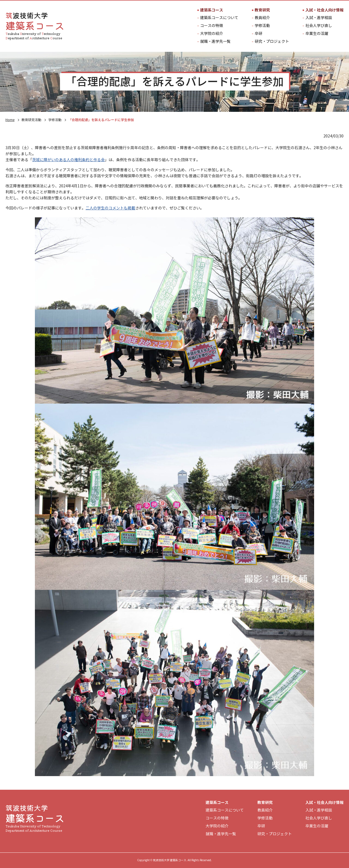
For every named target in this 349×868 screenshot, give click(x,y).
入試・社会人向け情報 (324, 10)
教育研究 (262, 10)
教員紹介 (262, 18)
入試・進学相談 (319, 18)
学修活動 (262, 26)
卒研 (258, 34)
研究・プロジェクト (272, 42)
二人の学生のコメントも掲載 (110, 208)
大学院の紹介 (212, 34)
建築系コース (212, 10)
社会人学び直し (319, 26)
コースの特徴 (212, 26)
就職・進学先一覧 (215, 42)
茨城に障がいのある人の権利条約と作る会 (68, 160)
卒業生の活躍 (317, 34)
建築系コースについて (219, 18)
